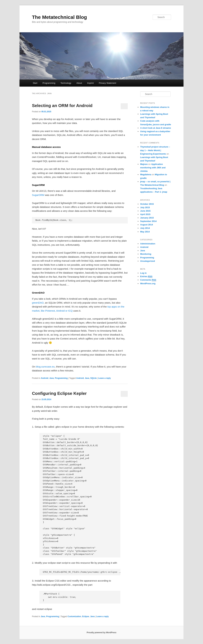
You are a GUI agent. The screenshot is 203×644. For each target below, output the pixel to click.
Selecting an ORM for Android (62, 106)
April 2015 (145, 214)
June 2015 (145, 211)
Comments (148, 280)
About (79, 83)
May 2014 (145, 232)
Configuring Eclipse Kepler (59, 393)
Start (35, 83)
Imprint (90, 83)
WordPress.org (148, 283)
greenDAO (38, 303)
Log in (143, 273)
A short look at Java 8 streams (156, 128)
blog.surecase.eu (45, 367)
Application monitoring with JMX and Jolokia (153, 168)
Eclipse (86, 616)
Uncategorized (148, 261)
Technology (66, 83)
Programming (49, 83)
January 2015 (147, 218)
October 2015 (147, 204)
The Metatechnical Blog (59, 17)
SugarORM (38, 195)
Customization (74, 616)
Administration (148, 244)
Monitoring (146, 254)
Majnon (144, 164)
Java (52, 378)
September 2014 (148, 221)
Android (44, 378)
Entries (146, 277)
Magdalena (146, 174)
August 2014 (147, 225)
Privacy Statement (108, 83)
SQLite (94, 378)
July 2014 (145, 228)
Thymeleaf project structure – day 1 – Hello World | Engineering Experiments (155, 150)
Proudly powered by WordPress (101, 633)
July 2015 (145, 207)
